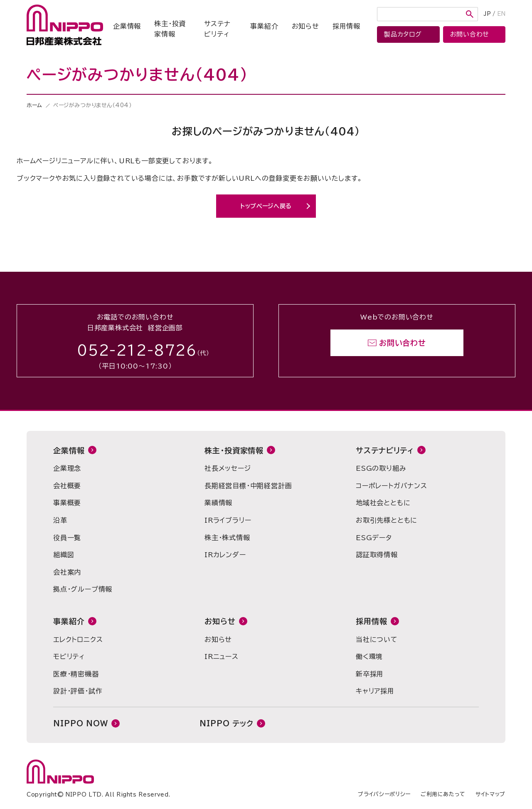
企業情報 (127, 26)
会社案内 (67, 572)
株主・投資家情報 (170, 29)
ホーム (34, 105)
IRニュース (222, 657)
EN (501, 14)
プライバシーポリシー (384, 794)
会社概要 (67, 486)
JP (487, 14)
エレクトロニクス (78, 639)
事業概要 (67, 503)
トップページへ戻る (266, 206)
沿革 (60, 520)
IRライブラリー (228, 520)
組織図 (64, 555)
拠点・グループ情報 (83, 589)
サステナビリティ (217, 29)
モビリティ (69, 657)
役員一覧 (67, 538)
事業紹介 (264, 26)
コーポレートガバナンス (392, 486)
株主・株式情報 (227, 538)
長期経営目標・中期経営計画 (248, 486)
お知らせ (305, 26)
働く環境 (369, 657)
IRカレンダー (225, 555)
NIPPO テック (227, 723)
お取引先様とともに (387, 520)
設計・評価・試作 (78, 691)
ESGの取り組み (381, 468)
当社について (377, 639)
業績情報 (218, 503)
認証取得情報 (377, 555)
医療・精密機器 (76, 674)
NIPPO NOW (81, 723)
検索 (470, 14)
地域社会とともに (383, 503)
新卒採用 (370, 674)
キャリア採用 (375, 691)
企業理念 (67, 468)
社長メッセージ (228, 468)
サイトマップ (490, 794)
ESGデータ (374, 538)
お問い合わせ (403, 343)
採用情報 (346, 26)
